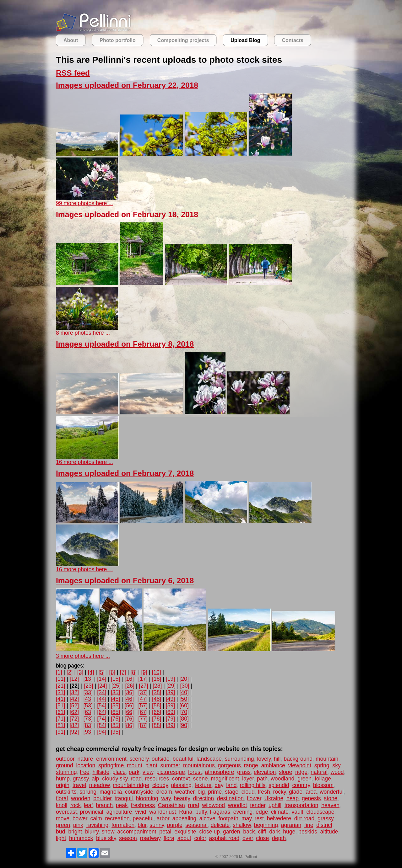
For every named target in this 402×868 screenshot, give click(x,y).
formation (123, 825)
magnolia (111, 792)
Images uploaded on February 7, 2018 (125, 473)
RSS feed (73, 73)
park (134, 772)
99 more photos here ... (84, 203)
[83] (88, 725)
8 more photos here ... (83, 333)
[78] (157, 719)
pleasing (181, 785)
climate (280, 812)
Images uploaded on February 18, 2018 (127, 214)
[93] (88, 732)
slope (285, 772)
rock (76, 805)
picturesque (171, 772)
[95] (115, 732)
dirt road (304, 818)
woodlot (238, 805)
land (231, 785)
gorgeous (229, 765)
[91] (60, 732)
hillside (101, 772)
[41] (60, 699)
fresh (264, 792)
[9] (144, 672)
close (262, 838)
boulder (102, 798)
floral (62, 798)
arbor (163, 818)
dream (164, 792)
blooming (147, 798)
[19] (170, 679)
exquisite (185, 832)
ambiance (273, 765)
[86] (129, 725)
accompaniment (137, 832)
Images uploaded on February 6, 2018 (125, 580)
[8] (133, 672)
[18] (157, 679)
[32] (74, 692)
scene (201, 779)
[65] (115, 712)
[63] (88, 712)
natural (319, 772)
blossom (323, 785)
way (166, 798)
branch (104, 805)
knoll (62, 805)
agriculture (119, 812)
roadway (150, 838)
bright (75, 832)
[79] (170, 719)
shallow (242, 825)
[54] (102, 706)
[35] (115, 692)
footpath (228, 818)
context (181, 779)
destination (230, 798)
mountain (327, 759)
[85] (115, 725)
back (249, 832)
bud (60, 832)
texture (203, 785)
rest (259, 818)
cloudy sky (115, 779)
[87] (143, 725)
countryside (139, 792)
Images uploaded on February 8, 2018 (125, 344)
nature (85, 759)
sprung (88, 792)
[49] (170, 699)
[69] (170, 712)
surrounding (239, 759)
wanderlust (163, 812)
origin (63, 785)
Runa (186, 812)
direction (204, 798)
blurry (92, 832)
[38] (157, 692)
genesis (311, 798)
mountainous (199, 765)
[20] (184, 679)
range (251, 765)
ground (65, 765)
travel (79, 785)
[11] (60, 679)
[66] (129, 712)
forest (195, 772)
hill (277, 759)
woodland (282, 779)
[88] (157, 725)
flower (254, 798)
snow (108, 832)
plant (151, 765)
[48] (157, 699)
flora (169, 838)
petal (165, 832)
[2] (70, 672)
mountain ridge (131, 785)
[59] (170, 706)
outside (161, 759)
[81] (60, 725)
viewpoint (300, 765)
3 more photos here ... (83, 656)
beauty (182, 798)
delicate (220, 825)
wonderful (332, 792)
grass (244, 772)
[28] (157, 686)
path (262, 779)
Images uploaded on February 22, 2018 (127, 85)
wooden (81, 798)
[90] (184, 725)
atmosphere (219, 772)
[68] (157, 712)
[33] (88, 692)
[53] (88, 706)
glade (296, 792)
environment (111, 759)
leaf (88, 805)
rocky (280, 792)
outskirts (66, 792)
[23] (88, 686)
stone (331, 798)
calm (96, 818)
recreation (117, 818)
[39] (170, 692)
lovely (264, 759)
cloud (248, 792)
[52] (74, 706)
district (324, 825)
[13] (88, 679)
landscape (209, 759)
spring (322, 765)
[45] (115, 699)
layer (248, 779)
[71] (60, 719)
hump (63, 779)
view (148, 772)
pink (78, 825)
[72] (74, 719)
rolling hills (253, 785)
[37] (143, 692)
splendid (279, 785)
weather (185, 792)
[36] (129, 692)
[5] (102, 672)
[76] (129, 719)
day (219, 785)
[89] (170, 725)
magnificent (225, 779)
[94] (102, 732)
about (184, 838)
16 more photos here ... (84, 462)
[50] (184, 699)
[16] (129, 679)
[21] (60, 686)
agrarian (291, 825)
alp (95, 779)
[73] (88, 719)
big (201, 792)
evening (243, 812)
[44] (102, 699)
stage (232, 792)
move (63, 818)
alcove (207, 818)
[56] (129, 706)
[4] (91, 672)
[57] (143, 706)
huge (289, 832)
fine (309, 825)
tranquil (124, 798)
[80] (184, 719)
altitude (329, 832)
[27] (143, 686)
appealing (184, 818)
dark (274, 832)
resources (157, 779)
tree (84, 772)
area (311, 792)
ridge (301, 772)
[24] (102, 686)
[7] (123, 672)
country (301, 785)
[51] (60, 706)
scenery (139, 759)
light (61, 838)
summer (170, 765)
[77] (143, 719)
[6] (112, 672)
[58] (157, 706)
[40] (184, 692)
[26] (130, 686)
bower (80, 818)
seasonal (196, 825)
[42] (74, 699)
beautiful (183, 759)
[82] (74, 725)
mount (135, 765)
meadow (100, 785)
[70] (184, 712)
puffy (201, 812)
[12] (74, 679)
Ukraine (274, 798)
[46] (129, 699)
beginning (266, 825)
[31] (60, 692)
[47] (143, 699)
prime (215, 792)
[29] (171, 686)
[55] (115, 706)
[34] (102, 692)
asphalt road (224, 838)
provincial (91, 812)
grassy (81, 779)
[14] (102, 679)
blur (142, 825)
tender (258, 805)
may (247, 818)
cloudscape (320, 812)
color (200, 838)
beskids (308, 832)
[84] (102, 725)
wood (337, 772)
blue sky (106, 838)
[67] (143, 712)
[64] (102, 712)
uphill (275, 805)
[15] (115, 679)
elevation (265, 772)
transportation (301, 805)
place (119, 772)
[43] (88, 699)
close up (209, 832)
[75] (115, 719)
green (304, 779)
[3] (80, 672)
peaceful (143, 818)
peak (122, 805)
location (86, 765)
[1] (59, 672)
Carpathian (171, 805)
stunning (66, 772)
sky (336, 765)
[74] (102, 719)
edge (262, 812)
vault (298, 812)
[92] (74, 732)
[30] (185, 686)
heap (293, 798)
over (248, 838)
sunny (157, 825)
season (128, 838)
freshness (143, 805)
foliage (323, 779)
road (136, 779)
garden (232, 832)
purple (175, 825)
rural (194, 805)
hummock (81, 838)
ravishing (97, 825)
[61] (60, 712)
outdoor (65, 759)
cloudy (160, 785)
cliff (262, 832)
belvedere (279, 818)
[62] (74, 712)
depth (279, 838)
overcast (66, 812)
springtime (111, 765)
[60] (184, 706)
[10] (156, 672)
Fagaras (220, 812)
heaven (330, 805)
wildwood (214, 805)
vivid (141, 812)
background (298, 759)
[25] (116, 686)
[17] (143, 679)
